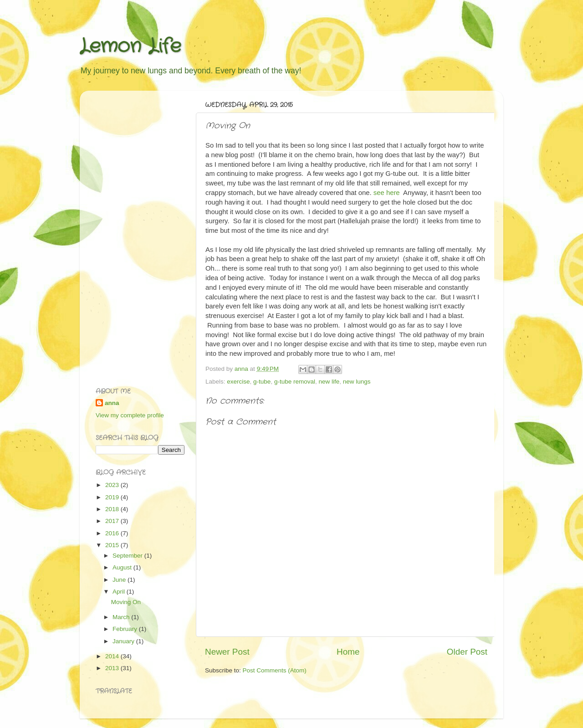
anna (112, 403)
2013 (113, 668)
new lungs (357, 382)
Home (348, 652)
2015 (113, 545)
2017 (113, 521)
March (122, 617)
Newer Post (227, 652)
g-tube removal (295, 382)
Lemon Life (130, 46)
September (128, 556)
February (126, 629)
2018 (113, 509)
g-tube (262, 382)
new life (329, 382)
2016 (113, 533)
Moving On (126, 602)
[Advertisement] (132, 234)
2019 (113, 497)
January (124, 641)
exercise (238, 382)
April (120, 592)
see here (387, 193)
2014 (113, 656)
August (123, 567)
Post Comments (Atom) (275, 670)
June (120, 580)
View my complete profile (130, 415)
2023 (113, 485)
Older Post (467, 652)
